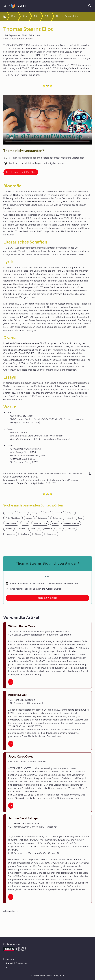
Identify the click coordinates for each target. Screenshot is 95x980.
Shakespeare (42, 518)
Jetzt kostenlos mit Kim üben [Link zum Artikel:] (21, 172)
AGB (5, 968)
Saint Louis (71, 529)
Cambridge (10, 513)
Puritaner (9, 529)
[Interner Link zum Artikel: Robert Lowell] (11, 744)
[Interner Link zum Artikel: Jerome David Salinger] (11, 897)
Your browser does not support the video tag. (48, 120)
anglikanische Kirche (71, 523)
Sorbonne (21, 529)
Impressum (9, 959)
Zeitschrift (58, 513)
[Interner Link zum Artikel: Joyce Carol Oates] (11, 806)
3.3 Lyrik (46, 16)
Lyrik (60, 529)
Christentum (57, 518)
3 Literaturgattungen (35, 16)
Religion (70, 513)
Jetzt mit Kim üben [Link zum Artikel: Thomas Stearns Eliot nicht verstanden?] (48, 598)
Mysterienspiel (47, 529)
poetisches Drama (40, 523)
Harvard (55, 523)
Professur (23, 513)
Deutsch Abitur (19, 16)
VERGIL (25, 523)
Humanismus (51, 534)
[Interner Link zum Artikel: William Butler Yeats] (11, 682)
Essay (80, 518)
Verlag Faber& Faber (13, 518)
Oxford (70, 518)
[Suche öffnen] (90, 6)
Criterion (38, 534)
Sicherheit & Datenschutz (16, 963)
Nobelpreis (36, 513)
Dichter (33, 529)
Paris (47, 513)
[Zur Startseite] (15, 6)
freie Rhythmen (11, 523)
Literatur (29, 518)
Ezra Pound (25, 534)
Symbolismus (10, 534)
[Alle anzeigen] (11, 911)
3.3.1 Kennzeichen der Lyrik (57, 16)
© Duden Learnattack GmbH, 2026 (48, 976)
